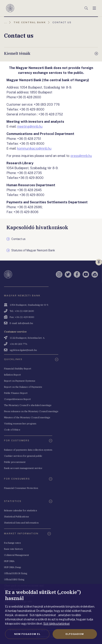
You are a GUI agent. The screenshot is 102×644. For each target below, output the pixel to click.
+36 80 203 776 (18, 344)
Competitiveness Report (17, 399)
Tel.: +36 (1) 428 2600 (22, 311)
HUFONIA (9, 561)
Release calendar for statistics (21, 510)
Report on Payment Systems (20, 381)
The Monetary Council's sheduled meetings (28, 405)
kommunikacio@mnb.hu (34, 148)
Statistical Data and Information (21, 523)
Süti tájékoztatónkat (56, 624)
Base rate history (13, 549)
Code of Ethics (12, 430)
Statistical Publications (16, 516)
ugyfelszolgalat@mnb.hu (23, 350)
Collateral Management (16, 555)
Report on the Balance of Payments (23, 387)
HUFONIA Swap (13, 567)
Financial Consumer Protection (21, 488)
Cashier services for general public (23, 456)
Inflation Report (12, 375)
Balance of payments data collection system (28, 450)
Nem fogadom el (27, 634)
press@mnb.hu (81, 156)
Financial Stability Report (18, 369)
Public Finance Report (16, 393)
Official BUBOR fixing (16, 573)
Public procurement (15, 462)
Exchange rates (12, 543)
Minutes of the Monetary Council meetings (27, 417)
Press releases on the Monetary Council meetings (31, 411)
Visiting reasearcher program (20, 423)
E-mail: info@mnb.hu (21, 323)
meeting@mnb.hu (30, 126)
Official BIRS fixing (14, 579)
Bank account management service (23, 468)
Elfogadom (75, 634)
